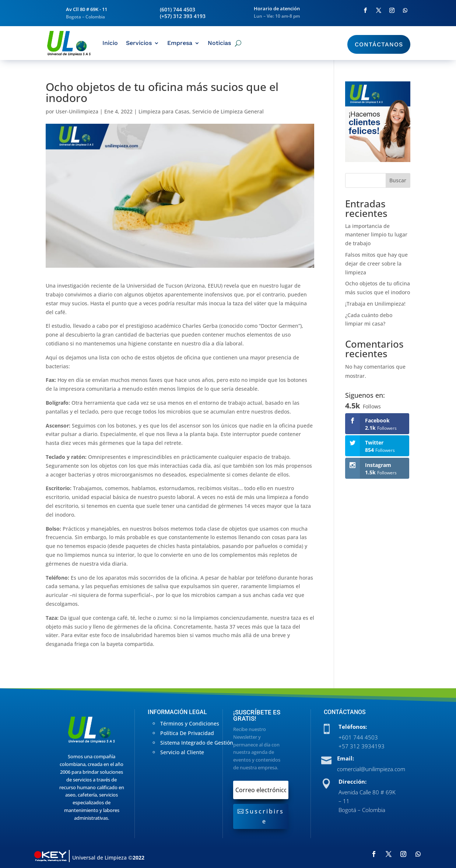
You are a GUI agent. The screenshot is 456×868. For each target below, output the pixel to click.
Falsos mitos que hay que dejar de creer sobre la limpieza (376, 263)
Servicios (139, 43)
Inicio (110, 43)
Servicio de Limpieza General (228, 111)
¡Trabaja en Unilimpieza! (375, 304)
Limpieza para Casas (164, 111)
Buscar (398, 180)
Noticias (219, 43)
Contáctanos (379, 44)
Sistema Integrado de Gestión (197, 743)
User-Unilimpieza (77, 111)
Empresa (180, 43)
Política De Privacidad (187, 733)
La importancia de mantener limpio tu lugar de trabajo (376, 235)
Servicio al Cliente (182, 752)
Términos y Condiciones (190, 723)
